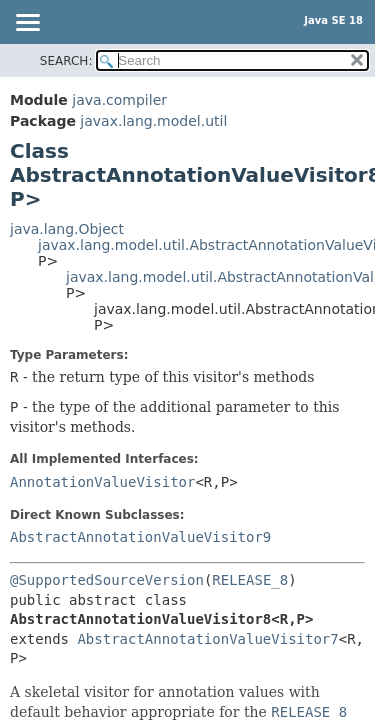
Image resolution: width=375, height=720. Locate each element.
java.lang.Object (67, 229)
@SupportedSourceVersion (107, 580)
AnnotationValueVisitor (102, 482)
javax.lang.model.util (153, 121)
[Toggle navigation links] (27, 24)
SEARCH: (66, 61)
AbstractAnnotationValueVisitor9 (140, 537)
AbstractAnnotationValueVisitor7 (207, 639)
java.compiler (119, 100)
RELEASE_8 (250, 580)
